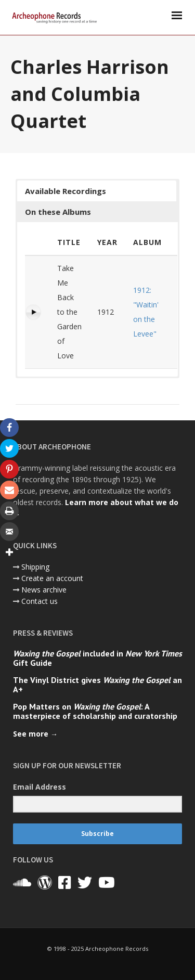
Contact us (40, 601)
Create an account (52, 578)
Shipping (35, 567)
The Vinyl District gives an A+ (97, 685)
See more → (35, 734)
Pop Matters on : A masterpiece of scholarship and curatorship (95, 711)
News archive (44, 590)
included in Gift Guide (97, 658)
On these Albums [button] (58, 212)
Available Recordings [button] (66, 191)
